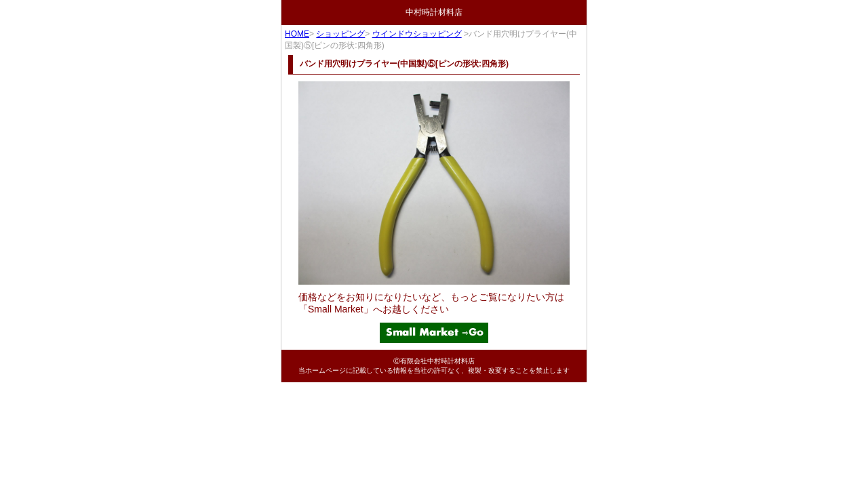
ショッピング (340, 34)
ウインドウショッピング (417, 34)
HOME (297, 34)
